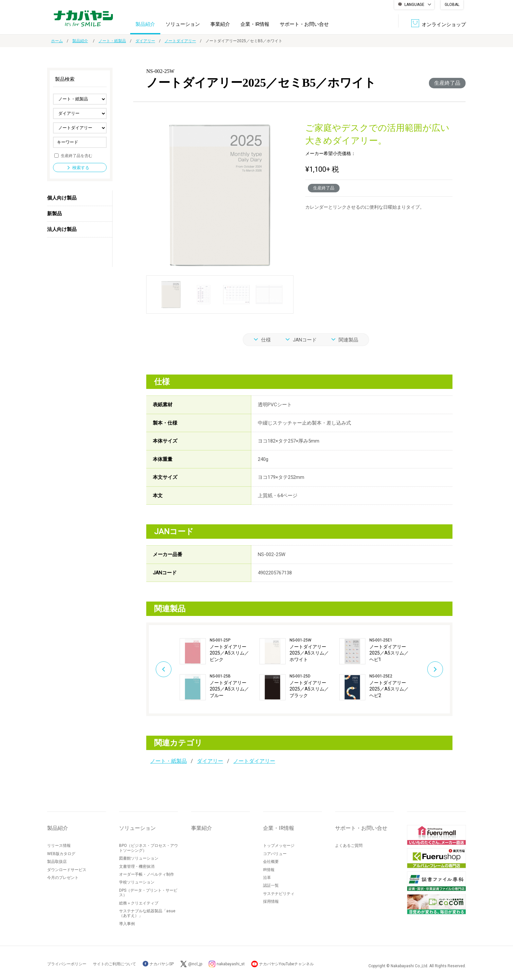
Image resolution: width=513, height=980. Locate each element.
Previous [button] (164, 669)
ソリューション (183, 24)
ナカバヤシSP (158, 964)
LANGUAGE (414, 5)
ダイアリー (145, 41)
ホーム (57, 41)
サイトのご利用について (115, 964)
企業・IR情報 (255, 24)
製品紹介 (145, 24)
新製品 (54, 214)
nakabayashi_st (231, 964)
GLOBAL (452, 5)
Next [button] (435, 669)
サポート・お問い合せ (304, 24)
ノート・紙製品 (112, 41)
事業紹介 (220, 24)
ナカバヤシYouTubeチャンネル (286, 964)
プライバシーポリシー (67, 964)
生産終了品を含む (77, 155)
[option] (220, 669)
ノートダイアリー (180, 41)
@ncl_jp (195, 964)
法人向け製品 (62, 229)
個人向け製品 (62, 198)
